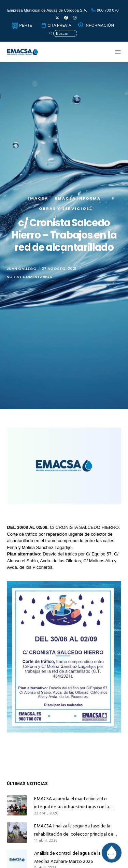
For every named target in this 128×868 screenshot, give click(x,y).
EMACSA (38, 198)
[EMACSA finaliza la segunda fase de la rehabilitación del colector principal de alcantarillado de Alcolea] (17, 833)
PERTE (22, 25)
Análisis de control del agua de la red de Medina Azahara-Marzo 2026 (75, 857)
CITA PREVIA (56, 25)
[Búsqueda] (63, 34)
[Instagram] (75, 18)
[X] (57, 18)
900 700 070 (104, 10)
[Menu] (115, 52)
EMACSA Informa (78, 198)
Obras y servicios (64, 208)
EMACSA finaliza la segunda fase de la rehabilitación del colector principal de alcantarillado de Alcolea (74, 830)
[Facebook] (66, 18)
